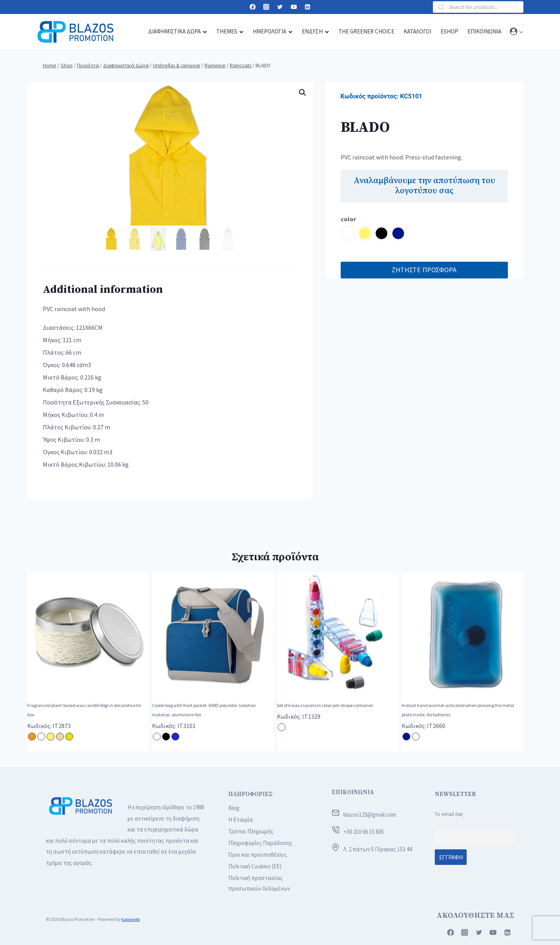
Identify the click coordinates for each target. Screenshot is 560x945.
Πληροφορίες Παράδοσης (260, 843)
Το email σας (449, 814)
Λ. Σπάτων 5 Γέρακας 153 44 (378, 849)
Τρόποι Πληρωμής (251, 831)
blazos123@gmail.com (370, 815)
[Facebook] (253, 7)
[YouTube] (294, 7)
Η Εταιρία (241, 820)
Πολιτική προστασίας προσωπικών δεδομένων (259, 883)
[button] (521, 32)
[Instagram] (266, 7)
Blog (234, 808)
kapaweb (130, 919)
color (348, 219)
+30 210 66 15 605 (364, 832)
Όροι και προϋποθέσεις (258, 855)
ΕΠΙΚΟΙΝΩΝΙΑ (353, 792)
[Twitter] (280, 7)
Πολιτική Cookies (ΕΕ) (255, 866)
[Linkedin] (307, 7)
